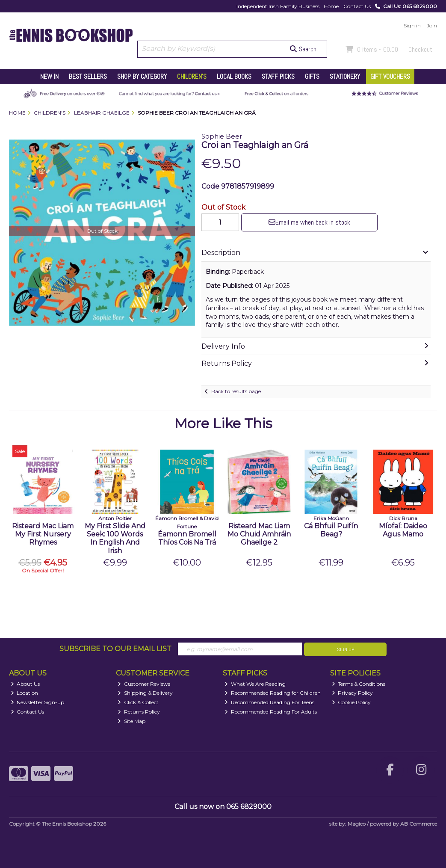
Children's (192, 76)
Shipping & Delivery (145, 693)
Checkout (420, 49)
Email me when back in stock (309, 222)
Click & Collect (138, 702)
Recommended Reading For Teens (269, 702)
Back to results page (236, 391)
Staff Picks (278, 76)
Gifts (312, 76)
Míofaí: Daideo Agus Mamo (403, 530)
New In (49, 76)
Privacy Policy (353, 693)
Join (432, 25)
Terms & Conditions (359, 684)
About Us (25, 684)
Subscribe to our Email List (115, 649)
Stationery (345, 76)
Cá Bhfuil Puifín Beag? (331, 530)
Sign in (412, 25)
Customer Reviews (144, 684)
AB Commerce (419, 824)
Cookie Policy (351, 702)
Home (331, 6)
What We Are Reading (255, 684)
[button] (187, 147)
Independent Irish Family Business (278, 6)
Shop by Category (142, 76)
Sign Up (346, 649)
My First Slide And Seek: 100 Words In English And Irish (115, 538)
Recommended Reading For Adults (271, 712)
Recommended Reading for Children (273, 693)
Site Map (131, 721)
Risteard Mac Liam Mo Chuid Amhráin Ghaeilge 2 (259, 534)
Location (25, 693)
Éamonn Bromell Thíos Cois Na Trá (187, 538)
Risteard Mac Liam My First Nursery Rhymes (43, 534)
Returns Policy (139, 712)
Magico (357, 824)
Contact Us (357, 6)
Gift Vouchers (390, 76)
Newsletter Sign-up (38, 702)
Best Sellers (88, 76)
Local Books (234, 76)
